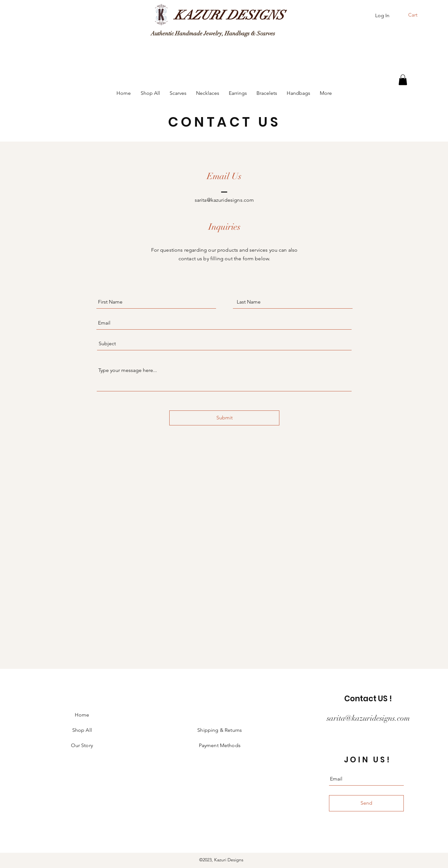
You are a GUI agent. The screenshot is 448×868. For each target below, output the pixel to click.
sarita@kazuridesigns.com (224, 200)
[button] (417, 15)
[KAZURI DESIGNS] (229, 15)
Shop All (82, 730)
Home (82, 715)
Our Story (82, 745)
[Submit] (224, 418)
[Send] (366, 803)
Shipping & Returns (220, 730)
